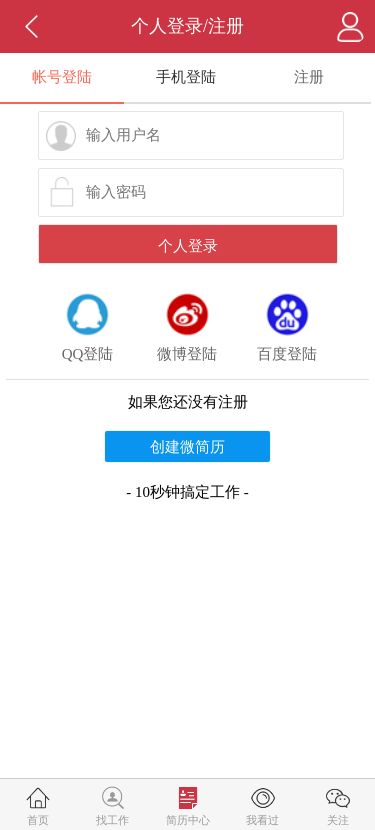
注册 (309, 77)
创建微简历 (187, 447)
